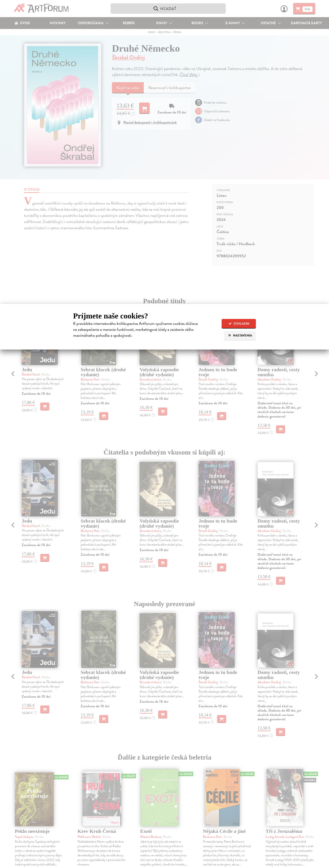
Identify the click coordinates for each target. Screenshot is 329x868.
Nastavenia (240, 335)
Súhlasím (239, 324)
